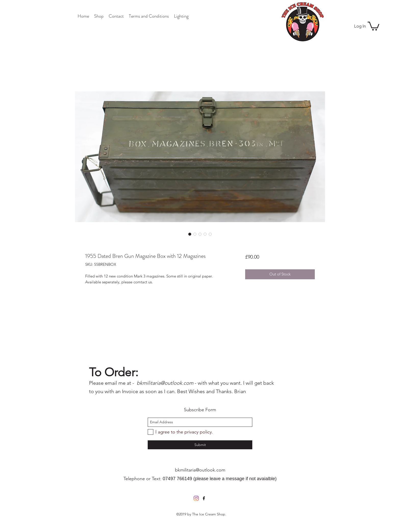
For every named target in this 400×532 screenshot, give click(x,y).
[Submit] (200, 445)
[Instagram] (196, 498)
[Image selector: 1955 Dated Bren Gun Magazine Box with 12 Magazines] (190, 234)
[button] (373, 26)
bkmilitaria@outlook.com (200, 470)
